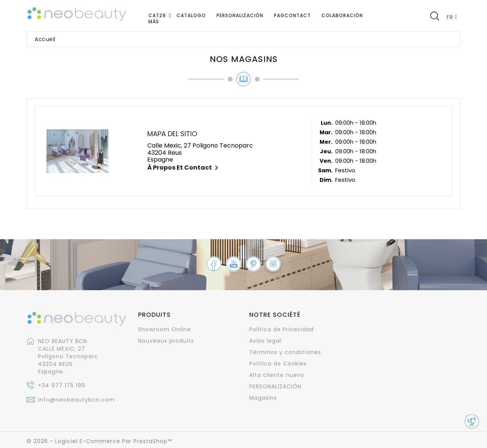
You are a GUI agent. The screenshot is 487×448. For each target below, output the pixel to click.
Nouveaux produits (166, 341)
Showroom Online (165, 329)
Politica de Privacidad (282, 329)
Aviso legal (265, 341)
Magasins (263, 398)
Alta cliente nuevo (277, 375)
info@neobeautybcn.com (76, 400)
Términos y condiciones (285, 352)
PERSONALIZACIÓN (275, 386)
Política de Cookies (278, 364)
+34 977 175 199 (62, 385)
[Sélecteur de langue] (452, 17)
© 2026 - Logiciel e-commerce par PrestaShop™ (99, 441)
